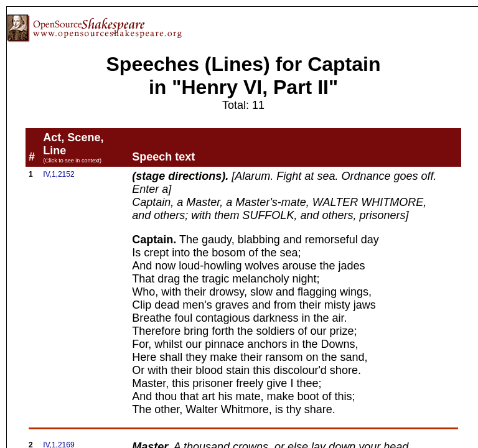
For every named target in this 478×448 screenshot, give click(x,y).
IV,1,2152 (59, 174)
